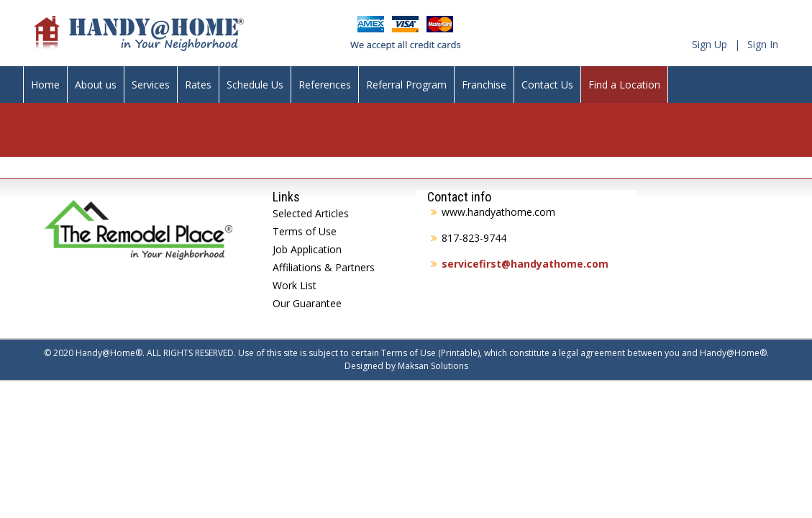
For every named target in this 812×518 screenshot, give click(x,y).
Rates (198, 85)
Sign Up (710, 44)
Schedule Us (255, 85)
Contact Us (547, 85)
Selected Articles (311, 213)
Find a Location (624, 85)
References (325, 85)
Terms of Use (305, 231)
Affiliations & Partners (324, 267)
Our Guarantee (307, 303)
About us (96, 85)
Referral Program (406, 85)
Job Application (307, 249)
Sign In (763, 44)
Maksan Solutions (433, 366)
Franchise (484, 85)
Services (151, 85)
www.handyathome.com (498, 212)
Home (45, 85)
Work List (295, 285)
